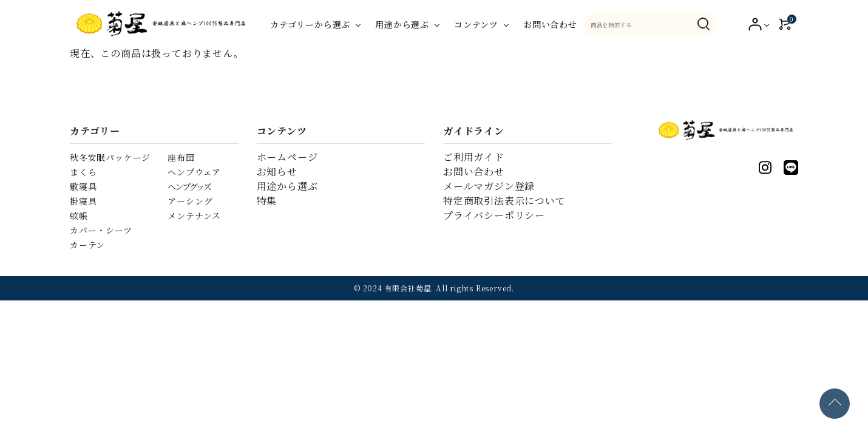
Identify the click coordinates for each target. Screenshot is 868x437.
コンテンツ (476, 24)
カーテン (87, 245)
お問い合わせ (550, 24)
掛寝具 (83, 201)
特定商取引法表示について (504, 201)
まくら (83, 172)
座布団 (181, 157)
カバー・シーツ (101, 230)
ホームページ (287, 157)
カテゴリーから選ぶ (310, 24)
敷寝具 (83, 186)
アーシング (190, 201)
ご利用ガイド (474, 157)
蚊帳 (79, 215)
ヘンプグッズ (189, 186)
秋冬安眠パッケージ (110, 157)
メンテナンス (194, 215)
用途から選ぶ (402, 24)
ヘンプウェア (194, 172)
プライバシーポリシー (494, 215)
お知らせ (277, 171)
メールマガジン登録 (489, 186)
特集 (267, 201)
